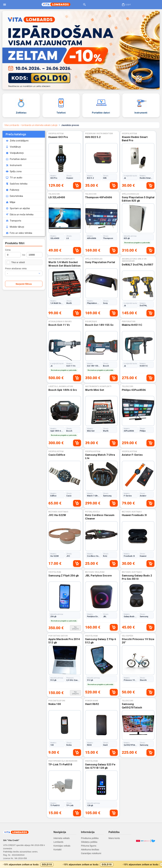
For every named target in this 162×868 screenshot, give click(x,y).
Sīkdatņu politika (89, 842)
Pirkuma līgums (89, 846)
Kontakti (58, 850)
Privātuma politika (90, 838)
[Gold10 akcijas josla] (81, 864)
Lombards (58, 842)
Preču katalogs (16, 134)
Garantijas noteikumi (91, 853)
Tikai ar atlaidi (16, 262)
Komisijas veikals (62, 846)
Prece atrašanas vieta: (16, 268)
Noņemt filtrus (24, 284)
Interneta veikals (62, 838)
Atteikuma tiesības (90, 850)
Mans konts (114, 838)
